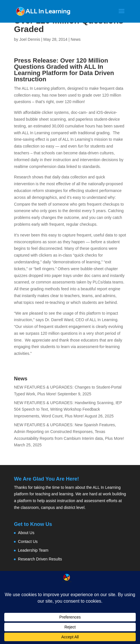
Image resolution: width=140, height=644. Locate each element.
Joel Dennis (30, 39)
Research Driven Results (40, 559)
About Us (26, 533)
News (76, 39)
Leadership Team (33, 550)
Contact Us (28, 541)
